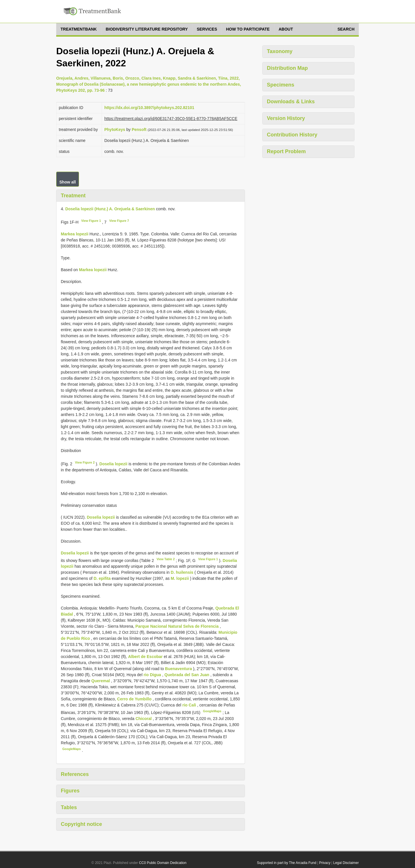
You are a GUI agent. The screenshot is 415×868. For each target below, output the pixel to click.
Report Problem (286, 151)
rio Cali (190, 705)
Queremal (101, 681)
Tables (69, 807)
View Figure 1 (91, 221)
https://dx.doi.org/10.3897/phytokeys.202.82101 (149, 108)
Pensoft (139, 130)
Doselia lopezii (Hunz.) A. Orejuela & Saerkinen (110, 209)
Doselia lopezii (113, 464)
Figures (70, 791)
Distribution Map (287, 68)
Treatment (73, 196)
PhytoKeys (115, 130)
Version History (286, 118)
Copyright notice (81, 824)
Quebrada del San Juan (188, 675)
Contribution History (292, 135)
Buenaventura (179, 669)
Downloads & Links (291, 102)
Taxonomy (280, 51)
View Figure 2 (85, 462)
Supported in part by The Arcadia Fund (286, 863)
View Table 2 (166, 559)
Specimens (281, 85)
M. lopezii (180, 578)
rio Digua (153, 675)
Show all (68, 182)
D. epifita (102, 578)
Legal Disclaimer (346, 863)
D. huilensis (182, 572)
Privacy (325, 863)
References (75, 774)
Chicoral (144, 719)
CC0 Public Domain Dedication (163, 863)
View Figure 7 (119, 221)
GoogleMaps (212, 711)
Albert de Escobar (146, 657)
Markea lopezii (75, 234)
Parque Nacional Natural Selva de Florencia (178, 626)
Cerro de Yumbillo (135, 699)
